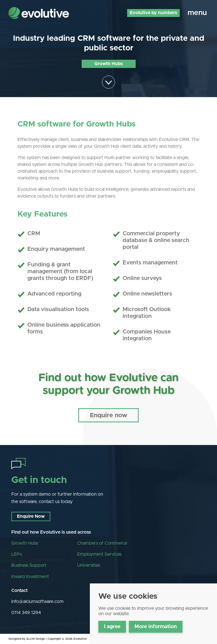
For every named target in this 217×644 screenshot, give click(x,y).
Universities (89, 565)
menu (197, 13)
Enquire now (108, 416)
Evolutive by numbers (153, 13)
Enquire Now (31, 516)
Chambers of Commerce (102, 543)
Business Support (29, 565)
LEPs (17, 554)
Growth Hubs (25, 543)
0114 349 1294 (26, 613)
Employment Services (99, 554)
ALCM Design (36, 639)
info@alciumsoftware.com (37, 602)
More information (156, 627)
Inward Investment (30, 577)
